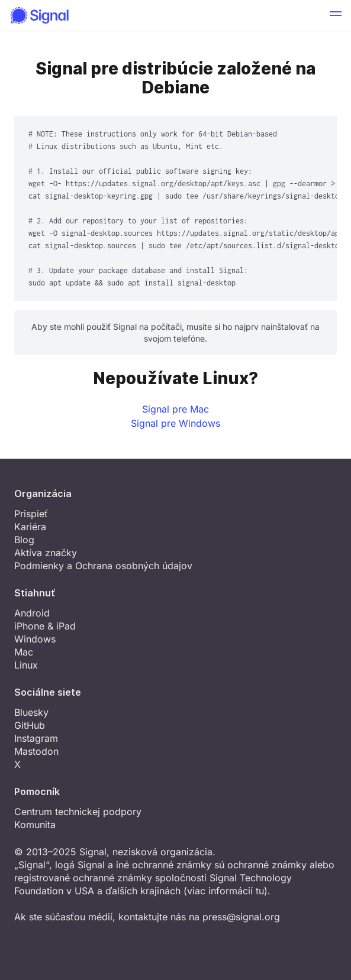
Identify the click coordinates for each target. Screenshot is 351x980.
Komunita (35, 825)
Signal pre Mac (176, 409)
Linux (26, 665)
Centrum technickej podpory (78, 812)
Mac (24, 652)
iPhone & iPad (45, 626)
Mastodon (36, 751)
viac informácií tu (226, 891)
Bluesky (31, 712)
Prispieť (31, 514)
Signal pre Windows (176, 423)
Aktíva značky (46, 553)
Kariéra (30, 527)
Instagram (36, 738)
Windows (35, 639)
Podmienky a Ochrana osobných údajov (103, 566)
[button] (336, 15)
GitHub (30, 725)
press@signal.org (241, 917)
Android (32, 613)
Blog (24, 540)
